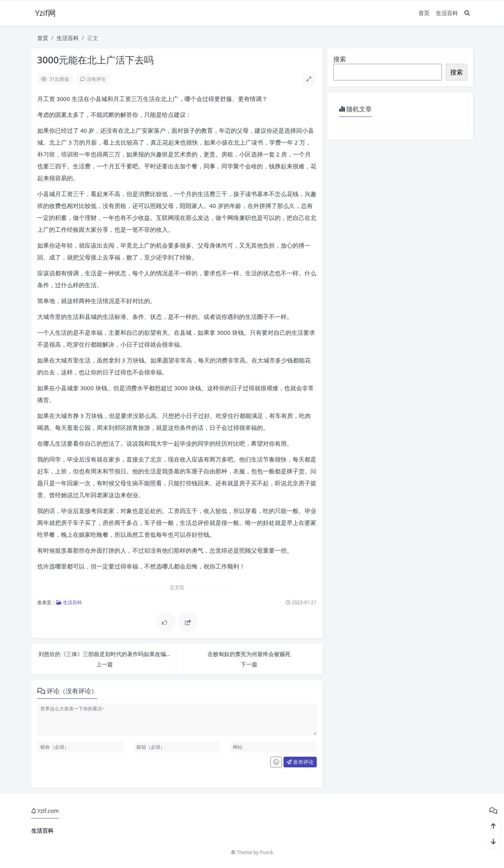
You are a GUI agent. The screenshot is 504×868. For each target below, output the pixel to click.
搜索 (340, 59)
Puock (266, 852)
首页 (424, 13)
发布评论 (300, 762)
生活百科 (447, 13)
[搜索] (467, 13)
